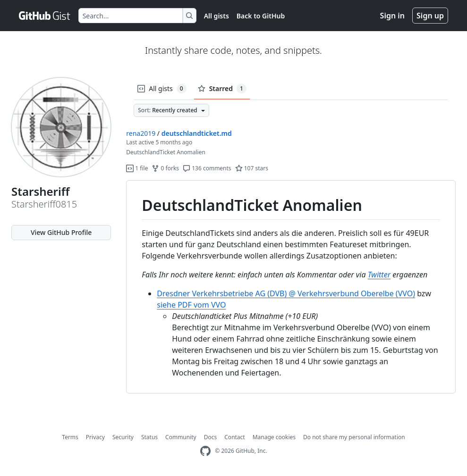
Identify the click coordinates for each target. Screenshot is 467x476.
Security (123, 437)
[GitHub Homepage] (205, 451)
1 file (137, 168)
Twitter (379, 275)
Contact (234, 437)
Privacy (95, 437)
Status (149, 437)
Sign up (430, 16)
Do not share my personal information (354, 437)
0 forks (165, 168)
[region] (291, 287)
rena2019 (141, 133)
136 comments (207, 168)
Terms (70, 437)
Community (181, 437)
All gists (217, 16)
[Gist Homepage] (45, 16)
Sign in (392, 16)
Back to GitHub (261, 16)
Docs (211, 437)
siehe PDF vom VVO (191, 305)
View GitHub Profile (61, 232)
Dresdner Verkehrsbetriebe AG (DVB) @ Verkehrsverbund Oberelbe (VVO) (286, 293)
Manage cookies (274, 437)
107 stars (252, 168)
